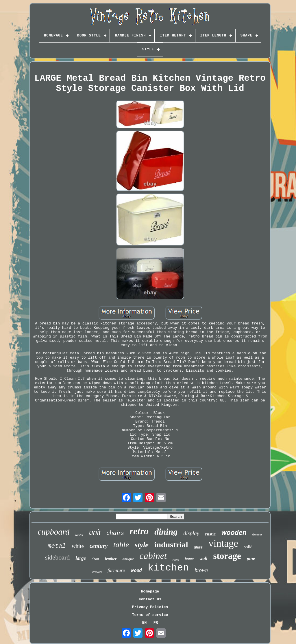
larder (79, 535)
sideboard (58, 557)
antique (128, 559)
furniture (116, 570)
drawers (97, 572)
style (142, 545)
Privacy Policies (150, 607)
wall (203, 558)
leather (111, 559)
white (78, 546)
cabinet (153, 556)
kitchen (168, 568)
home (189, 559)
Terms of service (150, 615)
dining (166, 532)
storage (227, 556)
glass (198, 547)
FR (156, 623)
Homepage (150, 591)
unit (95, 532)
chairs (115, 533)
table (121, 545)
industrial (171, 545)
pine (251, 558)
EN (145, 623)
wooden (234, 533)
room (176, 559)
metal (57, 546)
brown (201, 570)
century (99, 546)
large (81, 558)
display (191, 533)
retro (139, 531)
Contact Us (150, 599)
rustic (210, 534)
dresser (257, 534)
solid (248, 547)
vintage (223, 543)
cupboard (53, 532)
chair (95, 559)
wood (136, 570)
